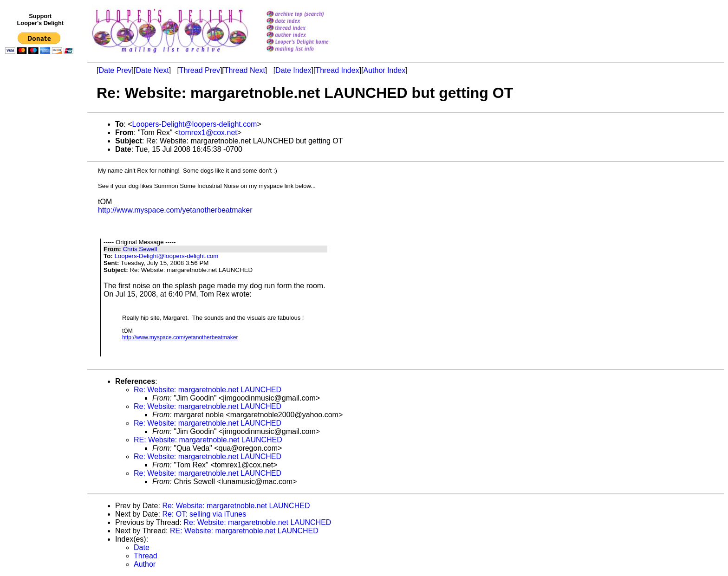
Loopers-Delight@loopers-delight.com (195, 124)
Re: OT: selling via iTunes (204, 514)
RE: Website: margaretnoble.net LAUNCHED (208, 440)
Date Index (293, 70)
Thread (146, 556)
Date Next (152, 70)
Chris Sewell (140, 249)
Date (142, 547)
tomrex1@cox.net (208, 133)
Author (145, 564)
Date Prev (115, 70)
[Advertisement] (41, 249)
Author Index (385, 70)
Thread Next (245, 70)
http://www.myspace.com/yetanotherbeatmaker (175, 210)
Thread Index (337, 70)
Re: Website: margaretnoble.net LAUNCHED (208, 390)
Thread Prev (200, 70)
